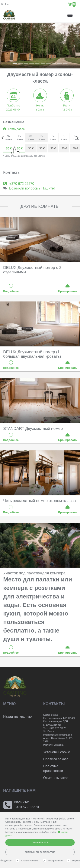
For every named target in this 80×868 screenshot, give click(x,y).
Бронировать (68, 288)
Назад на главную (17, 717)
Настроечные (53, 861)
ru (5, 4)
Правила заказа (56, 759)
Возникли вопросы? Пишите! (32, 188)
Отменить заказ (56, 778)
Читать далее (14, 129)
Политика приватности (53, 769)
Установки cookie (57, 752)
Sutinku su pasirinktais (40, 852)
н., (56, 16)
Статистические (28, 861)
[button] (6, 46)
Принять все (40, 842)
